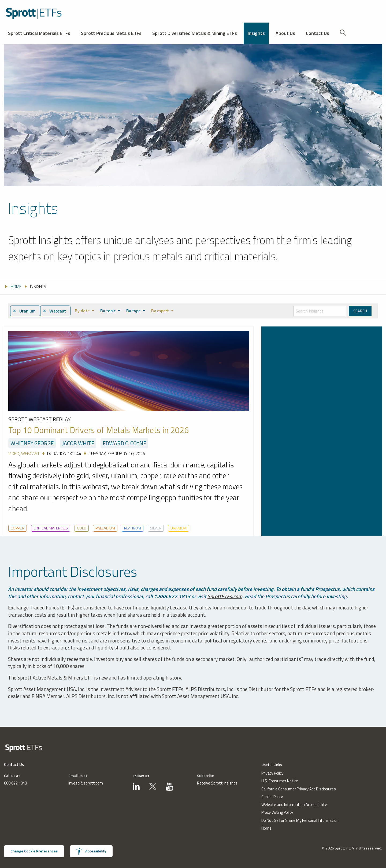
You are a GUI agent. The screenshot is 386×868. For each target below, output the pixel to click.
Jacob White (78, 443)
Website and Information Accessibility (294, 805)
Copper (18, 528)
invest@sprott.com (86, 783)
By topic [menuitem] (108, 311)
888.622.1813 (16, 783)
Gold (82, 528)
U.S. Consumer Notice (280, 781)
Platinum (133, 528)
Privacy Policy (272, 773)
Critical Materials (51, 528)
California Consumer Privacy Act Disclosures (299, 789)
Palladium (105, 528)
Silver (156, 528)
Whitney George (32, 443)
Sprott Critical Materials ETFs (39, 33)
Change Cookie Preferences (34, 851)
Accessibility (91, 851)
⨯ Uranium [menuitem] (24, 311)
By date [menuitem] (82, 311)
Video (14, 453)
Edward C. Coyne (124, 443)
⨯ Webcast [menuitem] (54, 311)
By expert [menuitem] (160, 311)
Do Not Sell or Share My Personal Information (300, 820)
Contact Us (318, 33)
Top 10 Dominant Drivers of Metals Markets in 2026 (99, 430)
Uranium (179, 528)
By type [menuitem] (133, 311)
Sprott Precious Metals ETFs (111, 33)
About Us (285, 33)
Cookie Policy (272, 797)
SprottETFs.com (225, 596)
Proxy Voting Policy (277, 813)
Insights (256, 33)
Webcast (30, 453)
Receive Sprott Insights (217, 783)
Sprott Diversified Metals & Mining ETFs (195, 33)
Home (266, 828)
